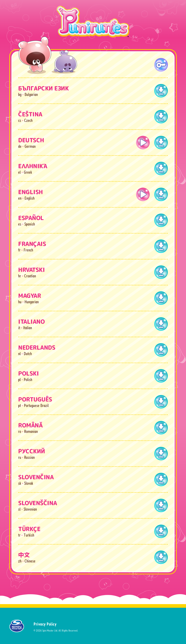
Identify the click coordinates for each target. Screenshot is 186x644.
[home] (93, 22)
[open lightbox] (143, 143)
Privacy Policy (45, 624)
